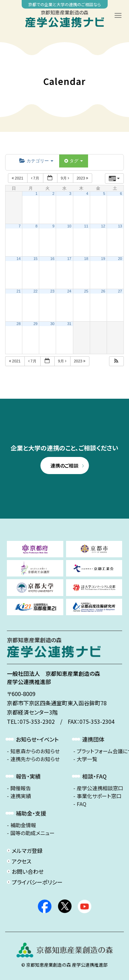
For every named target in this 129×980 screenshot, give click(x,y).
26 (103, 291)
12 (103, 226)
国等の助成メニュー (33, 833)
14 (19, 259)
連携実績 (21, 796)
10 (69, 226)
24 (69, 291)
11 (86, 226)
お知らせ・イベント (37, 739)
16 (52, 259)
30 (52, 324)
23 (52, 291)
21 (19, 291)
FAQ (82, 804)
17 (69, 259)
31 (69, 324)
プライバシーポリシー (37, 882)
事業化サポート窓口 (99, 796)
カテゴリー (36, 161)
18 (86, 259)
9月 (66, 178)
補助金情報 (23, 825)
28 (19, 324)
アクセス (21, 861)
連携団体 (93, 739)
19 (103, 259)
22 (35, 291)
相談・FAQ (94, 776)
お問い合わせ (28, 871)
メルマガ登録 (27, 851)
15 (35, 259)
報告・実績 (28, 776)
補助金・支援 (31, 813)
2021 (18, 178)
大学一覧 (87, 759)
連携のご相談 (64, 466)
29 (35, 324)
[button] (116, 361)
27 (120, 291)
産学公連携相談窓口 (100, 788)
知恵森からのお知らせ (35, 751)
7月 (36, 178)
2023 (83, 178)
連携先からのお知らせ (35, 759)
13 (120, 226)
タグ (74, 161)
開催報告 (21, 788)
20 (120, 259)
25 (86, 291)
